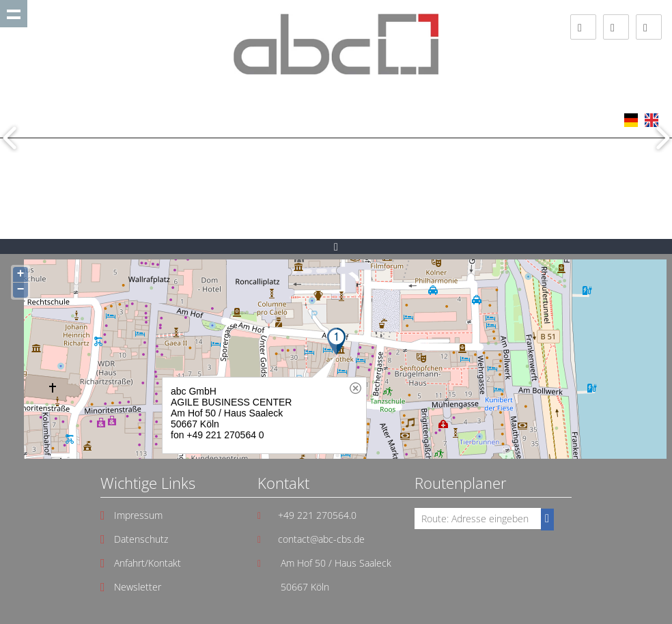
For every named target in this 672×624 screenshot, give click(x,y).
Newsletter (138, 587)
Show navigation (14, 14)
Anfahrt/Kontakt (148, 563)
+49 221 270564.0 (317, 515)
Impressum (138, 515)
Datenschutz (141, 539)
